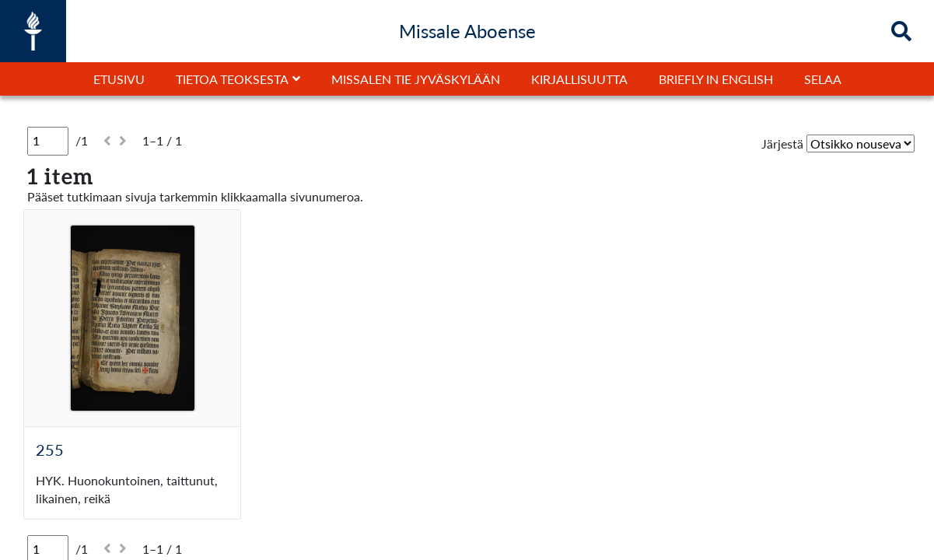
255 (50, 450)
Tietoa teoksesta (232, 79)
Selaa (823, 79)
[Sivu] (48, 141)
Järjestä (782, 143)
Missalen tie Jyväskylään (416, 79)
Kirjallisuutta (579, 79)
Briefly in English (716, 79)
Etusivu (119, 79)
